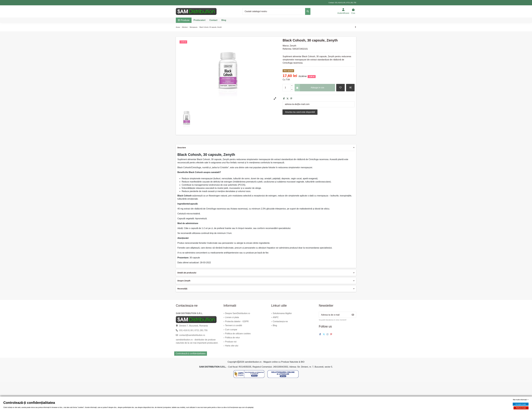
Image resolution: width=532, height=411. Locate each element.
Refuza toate (521, 408)
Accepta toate (521, 404)
